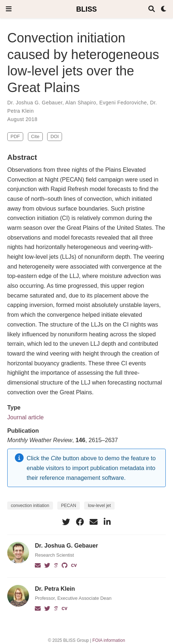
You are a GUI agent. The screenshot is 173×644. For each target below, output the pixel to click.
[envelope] (94, 522)
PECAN (69, 506)
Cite (35, 136)
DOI (55, 136)
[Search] (152, 9)
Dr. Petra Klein (55, 589)
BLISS (86, 9)
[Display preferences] (164, 9)
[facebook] (80, 522)
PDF (15, 136)
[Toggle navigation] (9, 9)
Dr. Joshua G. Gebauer (35, 103)
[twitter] (66, 522)
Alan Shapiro (81, 103)
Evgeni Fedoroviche (123, 103)
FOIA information (109, 640)
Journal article (26, 417)
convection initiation (30, 506)
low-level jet (99, 506)
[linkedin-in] (107, 522)
